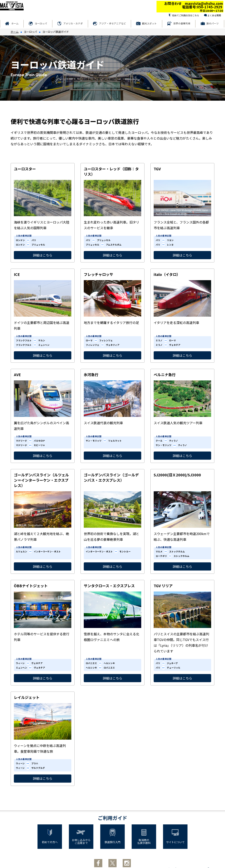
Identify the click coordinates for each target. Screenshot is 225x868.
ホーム (15, 23)
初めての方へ (50, 842)
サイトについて (175, 842)
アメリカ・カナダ (73, 23)
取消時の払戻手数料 (144, 842)
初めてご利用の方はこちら (186, 15)
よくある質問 (214, 15)
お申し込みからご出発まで (81, 842)
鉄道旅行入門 (112, 842)
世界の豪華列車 (182, 23)
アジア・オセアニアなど (112, 23)
